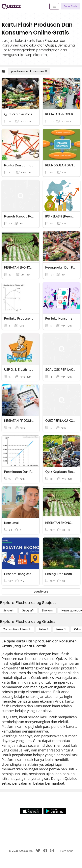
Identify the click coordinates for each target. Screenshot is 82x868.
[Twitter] (38, 851)
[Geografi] (28, 610)
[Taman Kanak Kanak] (17, 629)
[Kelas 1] (44, 629)
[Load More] (41, 592)
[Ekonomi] (48, 610)
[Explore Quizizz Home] (11, 6)
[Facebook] (45, 851)
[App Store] (31, 811)
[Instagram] (52, 851)
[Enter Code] (71, 6)
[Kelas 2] (61, 629)
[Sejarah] (8, 610)
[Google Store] (55, 811)
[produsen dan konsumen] (29, 71)
